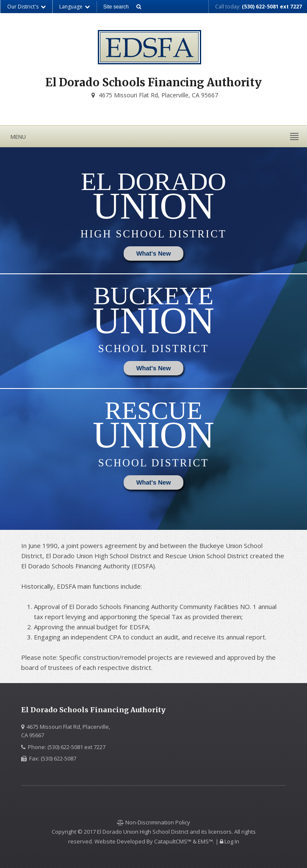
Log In (232, 841)
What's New (154, 254)
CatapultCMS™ (173, 841)
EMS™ (205, 841)
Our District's (27, 7)
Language (75, 7)
